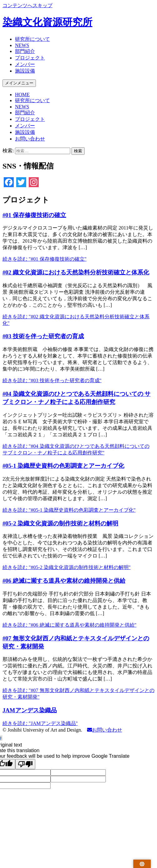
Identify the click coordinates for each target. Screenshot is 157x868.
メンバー (25, 64)
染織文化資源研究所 (47, 22)
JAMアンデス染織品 (30, 710)
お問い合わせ (30, 139)
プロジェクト (30, 58)
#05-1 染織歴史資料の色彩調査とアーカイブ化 (63, 466)
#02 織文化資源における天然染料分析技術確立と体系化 (76, 272)
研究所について (32, 39)
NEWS (22, 45)
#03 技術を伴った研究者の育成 (43, 336)
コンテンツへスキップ (27, 5)
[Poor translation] (25, 764)
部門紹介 (25, 51)
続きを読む (44, 259)
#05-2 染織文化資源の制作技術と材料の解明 (60, 523)
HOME (22, 95)
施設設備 (25, 71)
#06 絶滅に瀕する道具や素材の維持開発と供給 (64, 581)
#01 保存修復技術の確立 (34, 215)
